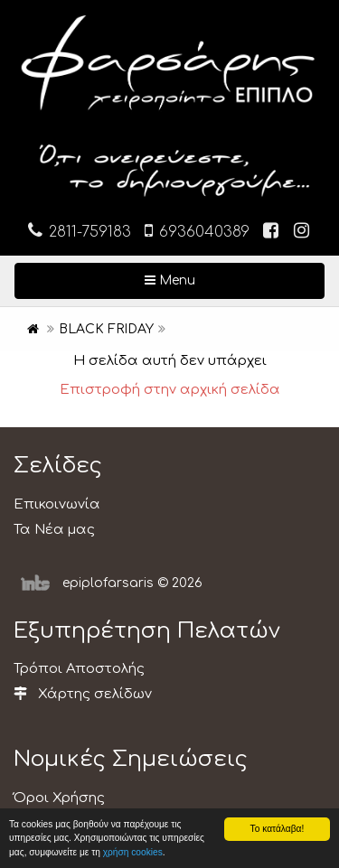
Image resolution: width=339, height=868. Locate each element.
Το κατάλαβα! (278, 829)
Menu (229, 279)
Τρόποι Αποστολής (79, 669)
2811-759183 (80, 231)
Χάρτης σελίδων (83, 694)
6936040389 (197, 231)
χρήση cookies (133, 852)
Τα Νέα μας (54, 530)
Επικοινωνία (57, 504)
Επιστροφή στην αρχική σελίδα (170, 390)
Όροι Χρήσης (59, 798)
